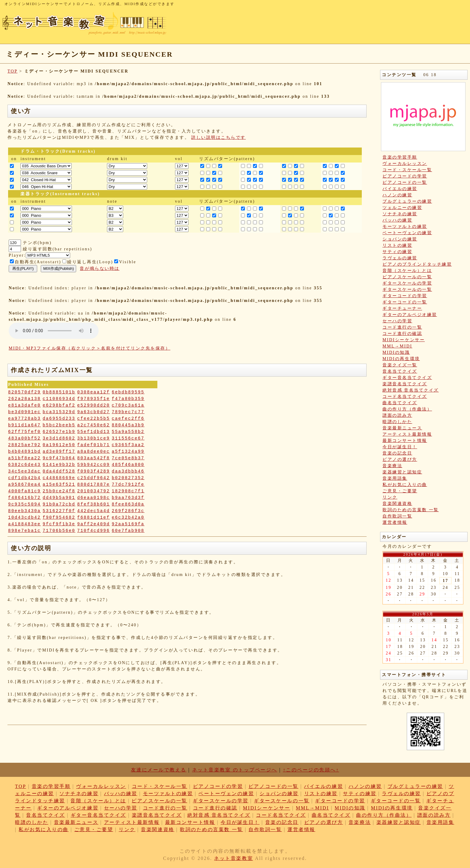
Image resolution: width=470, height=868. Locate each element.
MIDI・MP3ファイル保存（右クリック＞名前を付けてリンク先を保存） (89, 348)
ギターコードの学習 (405, 296)
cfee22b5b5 (94, 419)
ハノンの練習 (397, 195)
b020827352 (128, 478)
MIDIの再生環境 (401, 359)
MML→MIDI (397, 346)
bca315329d (59, 412)
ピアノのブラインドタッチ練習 (417, 264)
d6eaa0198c (94, 498)
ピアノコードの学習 (405, 176)
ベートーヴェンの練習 (407, 233)
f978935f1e (94, 399)
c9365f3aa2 (128, 445)
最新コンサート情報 (405, 441)
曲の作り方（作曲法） (407, 409)
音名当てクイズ (400, 371)
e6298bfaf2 (59, 405)
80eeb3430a (24, 511)
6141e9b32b (59, 465)
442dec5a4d (94, 511)
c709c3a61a (128, 405)
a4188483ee (24, 524)
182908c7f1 (128, 491)
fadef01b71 (94, 445)
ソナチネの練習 (400, 214)
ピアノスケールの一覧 (407, 277)
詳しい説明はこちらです (219, 137)
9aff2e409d (94, 524)
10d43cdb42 (24, 518)
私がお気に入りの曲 (405, 485)
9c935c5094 (24, 504)
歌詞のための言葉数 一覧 (411, 510)
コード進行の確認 (402, 334)
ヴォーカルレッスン (405, 164)
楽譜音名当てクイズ (405, 384)
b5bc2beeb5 (59, 425)
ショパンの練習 (400, 239)
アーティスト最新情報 (407, 434)
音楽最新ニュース (402, 428)
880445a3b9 (128, 425)
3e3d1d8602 (59, 438)
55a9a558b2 (128, 432)
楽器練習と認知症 (402, 472)
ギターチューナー (402, 308)
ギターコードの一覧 (405, 302)
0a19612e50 (59, 445)
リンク (390, 497)
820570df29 (24, 392)
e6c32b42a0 (128, 518)
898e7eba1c (24, 531)
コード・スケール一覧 (407, 170)
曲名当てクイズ (400, 403)
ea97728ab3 (24, 419)
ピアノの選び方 (400, 459)
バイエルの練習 (400, 189)
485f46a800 (128, 465)
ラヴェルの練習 (400, 258)
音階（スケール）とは (407, 271)
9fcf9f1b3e (59, 524)
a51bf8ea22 (24, 458)
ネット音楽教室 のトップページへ (235, 770)
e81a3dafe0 (24, 405)
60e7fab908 (128, 531)
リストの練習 (397, 245)
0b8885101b (59, 392)
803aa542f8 (94, 458)
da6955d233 (59, 419)
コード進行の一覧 (402, 327)
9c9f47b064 (59, 458)
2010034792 (94, 491)
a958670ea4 (24, 485)
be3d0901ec (24, 412)
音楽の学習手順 (400, 157)
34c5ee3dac (24, 471)
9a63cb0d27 (94, 412)
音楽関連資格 (397, 504)
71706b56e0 (59, 531)
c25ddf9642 (94, 478)
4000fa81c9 (24, 491)
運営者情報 (395, 522)
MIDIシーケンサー (404, 340)
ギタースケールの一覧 (407, 289)
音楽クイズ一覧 (400, 365)
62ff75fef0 (24, 432)
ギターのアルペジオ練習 (410, 315)
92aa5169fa (128, 524)
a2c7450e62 (94, 425)
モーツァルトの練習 (405, 227)
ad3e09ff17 (59, 452)
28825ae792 (24, 445)
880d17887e (94, 485)
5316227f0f (59, 511)
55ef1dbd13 (94, 432)
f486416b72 (24, 498)
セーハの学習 (397, 321)
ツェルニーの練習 (402, 208)
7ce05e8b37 (128, 458)
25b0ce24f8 (59, 491)
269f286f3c (128, 511)
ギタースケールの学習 (407, 283)
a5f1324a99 (128, 452)
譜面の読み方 (397, 415)
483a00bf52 (24, 438)
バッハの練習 (397, 220)
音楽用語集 (395, 478)
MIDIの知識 (396, 352)
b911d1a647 (24, 425)
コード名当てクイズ (405, 397)
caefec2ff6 (128, 419)
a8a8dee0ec (94, 452)
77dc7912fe (128, 485)
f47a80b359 (128, 399)
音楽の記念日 (397, 453)
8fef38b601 (94, 504)
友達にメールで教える (159, 770)
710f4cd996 (94, 531)
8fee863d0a (128, 504)
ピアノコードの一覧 (405, 182)
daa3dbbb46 (128, 471)
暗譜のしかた (397, 422)
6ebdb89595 (128, 392)
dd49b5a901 (59, 498)
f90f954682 (59, 518)
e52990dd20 (94, 405)
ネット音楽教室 (234, 858)
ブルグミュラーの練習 (407, 201)
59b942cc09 (94, 465)
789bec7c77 (128, 412)
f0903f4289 (94, 471)
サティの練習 (397, 252)
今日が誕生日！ (400, 447)
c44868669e (59, 478)
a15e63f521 (59, 485)
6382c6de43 (24, 465)
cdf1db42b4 (24, 478)
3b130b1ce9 (94, 438)
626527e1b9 (59, 432)
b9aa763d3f (128, 498)
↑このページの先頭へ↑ (311, 770)
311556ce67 (128, 438)
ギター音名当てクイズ (407, 378)
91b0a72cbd (59, 504)
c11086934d (59, 399)
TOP (12, 71)
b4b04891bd (24, 452)
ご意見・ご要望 (400, 491)
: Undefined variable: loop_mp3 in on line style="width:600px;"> (54, 331)
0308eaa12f (94, 392)
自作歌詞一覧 (397, 516)
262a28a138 (24, 399)
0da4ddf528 (59, 471)
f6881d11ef (94, 518)
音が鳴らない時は (100, 268)
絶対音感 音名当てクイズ (411, 390)
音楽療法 (392, 466)
